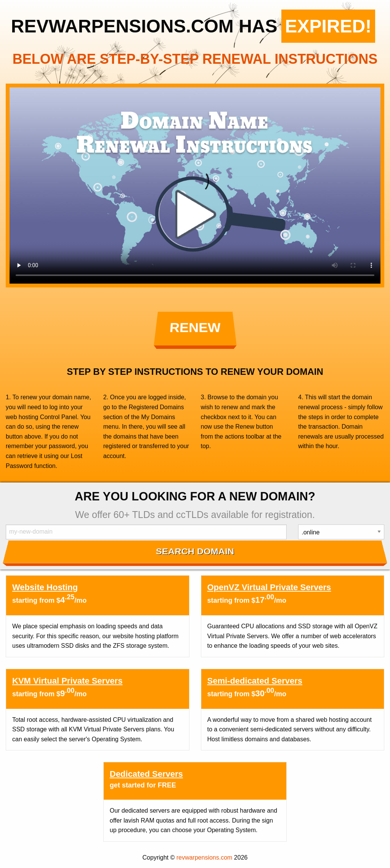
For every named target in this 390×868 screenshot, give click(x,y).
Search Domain (195, 551)
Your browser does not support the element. (195, 186)
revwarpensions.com (205, 858)
